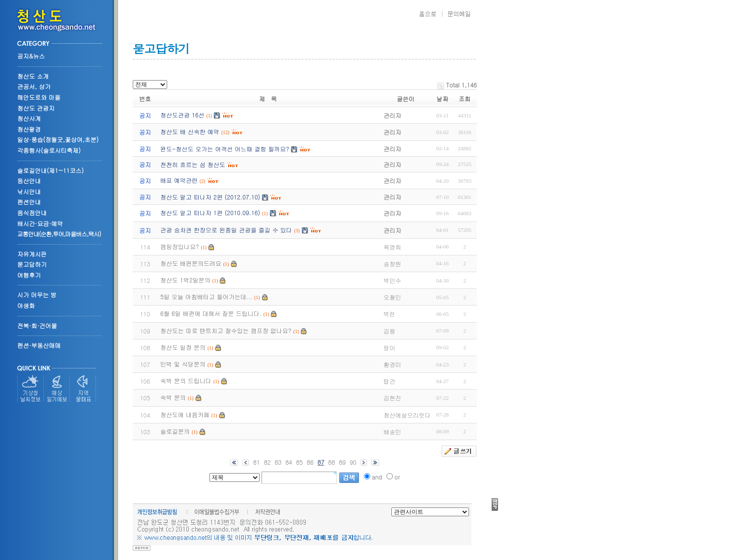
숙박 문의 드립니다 (186, 380)
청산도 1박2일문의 (185, 280)
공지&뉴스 (31, 56)
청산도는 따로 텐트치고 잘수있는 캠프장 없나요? (226, 330)
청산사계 (29, 118)
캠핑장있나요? (180, 246)
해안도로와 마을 (39, 97)
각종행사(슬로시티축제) (49, 150)
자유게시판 (32, 254)
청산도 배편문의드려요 (191, 263)
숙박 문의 (173, 397)
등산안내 (29, 181)
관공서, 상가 (34, 86)
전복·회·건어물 (37, 325)
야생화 (26, 305)
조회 (465, 98)
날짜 (442, 98)
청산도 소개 (33, 76)
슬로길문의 (175, 431)
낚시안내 (29, 191)
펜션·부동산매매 (39, 345)
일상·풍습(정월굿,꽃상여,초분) (58, 139)
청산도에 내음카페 (185, 414)
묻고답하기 (32, 264)
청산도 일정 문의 (183, 347)
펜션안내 (29, 202)
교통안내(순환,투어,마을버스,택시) (59, 234)
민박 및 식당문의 (183, 364)
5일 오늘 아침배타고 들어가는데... (206, 296)
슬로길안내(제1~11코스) (50, 170)
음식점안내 (32, 212)
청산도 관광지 (36, 108)
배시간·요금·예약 (40, 223)
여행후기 (29, 275)
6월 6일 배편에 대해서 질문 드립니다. (211, 313)
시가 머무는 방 (37, 294)
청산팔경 (29, 129)
